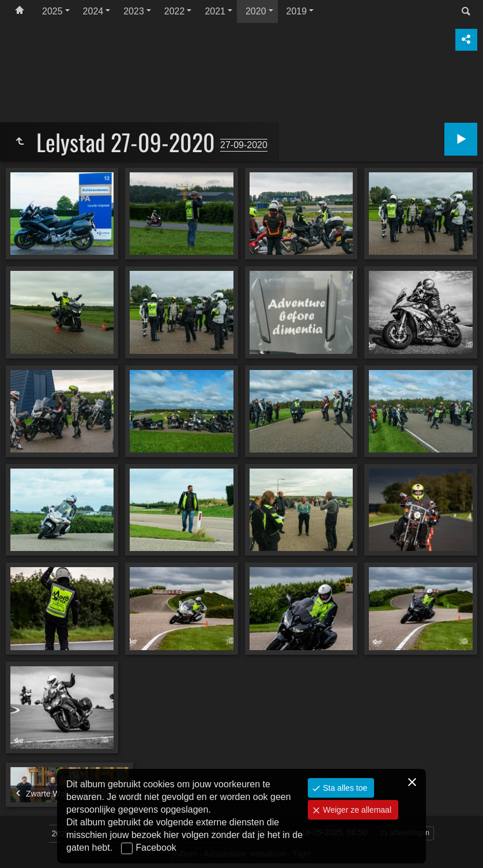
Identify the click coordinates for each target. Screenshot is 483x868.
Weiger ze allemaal (356, 810)
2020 (256, 11)
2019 (297, 11)
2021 (215, 11)
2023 (134, 11)
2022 (175, 11)
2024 (93, 11)
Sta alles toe (344, 788)
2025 (52, 11)
